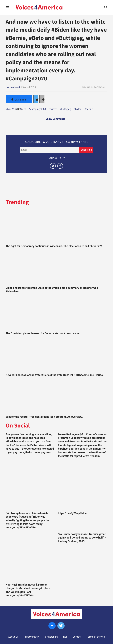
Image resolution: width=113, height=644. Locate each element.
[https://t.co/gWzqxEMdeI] (83, 485)
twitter (53, 109)
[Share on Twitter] (36, 99)
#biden (78, 109)
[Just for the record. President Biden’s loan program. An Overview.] (56, 397)
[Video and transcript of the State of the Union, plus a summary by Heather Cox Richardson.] (56, 268)
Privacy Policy (31, 637)
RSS (65, 637)
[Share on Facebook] (19, 99)
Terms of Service (96, 637)
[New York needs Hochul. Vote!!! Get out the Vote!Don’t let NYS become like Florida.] (56, 355)
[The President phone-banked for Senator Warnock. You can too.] (56, 313)
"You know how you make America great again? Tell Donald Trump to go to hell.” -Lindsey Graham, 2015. (82, 538)
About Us (13, 637)
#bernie (89, 109)
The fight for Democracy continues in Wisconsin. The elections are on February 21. (54, 246)
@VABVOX (11, 109)
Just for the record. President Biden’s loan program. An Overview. (44, 417)
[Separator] (42, 99)
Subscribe (86, 150)
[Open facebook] (60, 166)
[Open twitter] (53, 166)
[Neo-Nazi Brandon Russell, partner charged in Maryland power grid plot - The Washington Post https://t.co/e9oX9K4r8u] (30, 557)
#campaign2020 (38, 109)
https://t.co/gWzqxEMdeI (73, 513)
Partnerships (51, 637)
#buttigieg (65, 109)
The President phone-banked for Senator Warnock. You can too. (43, 333)
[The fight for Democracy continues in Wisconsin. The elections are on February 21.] (56, 226)
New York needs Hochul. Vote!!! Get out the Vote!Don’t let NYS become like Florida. (55, 375)
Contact (77, 637)
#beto (23, 109)
